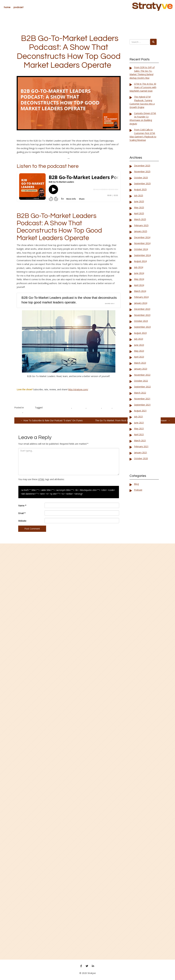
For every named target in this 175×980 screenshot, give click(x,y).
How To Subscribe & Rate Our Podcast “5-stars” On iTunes (52, 420)
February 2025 (141, 225)
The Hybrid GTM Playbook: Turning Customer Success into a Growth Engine (142, 102)
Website (22, 521)
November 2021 (142, 399)
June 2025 (139, 201)
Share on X (110, 303)
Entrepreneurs (94, 407)
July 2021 (139, 417)
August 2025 (140, 189)
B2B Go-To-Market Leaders (57, 407)
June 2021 (139, 423)
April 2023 (139, 357)
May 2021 (139, 429)
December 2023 (142, 309)
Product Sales (31, 412)
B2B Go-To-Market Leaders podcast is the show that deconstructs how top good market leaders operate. (69, 300)
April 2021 (139, 434)
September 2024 (142, 255)
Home (7, 7)
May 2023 (139, 351)
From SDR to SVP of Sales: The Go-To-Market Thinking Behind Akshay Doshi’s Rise (142, 73)
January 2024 (141, 303)
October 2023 (141, 321)
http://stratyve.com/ (78, 389)
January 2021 (141, 452)
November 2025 (142, 171)
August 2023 (140, 333)
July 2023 (139, 339)
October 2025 (141, 178)
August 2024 (140, 261)
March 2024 (140, 291)
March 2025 (140, 219)
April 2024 (139, 285)
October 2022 (141, 381)
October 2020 (141, 458)
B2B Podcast (79, 407)
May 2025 (139, 207)
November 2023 (142, 315)
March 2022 (140, 393)
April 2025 (139, 213)
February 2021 (141, 446)
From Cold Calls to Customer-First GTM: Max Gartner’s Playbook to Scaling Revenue (143, 135)
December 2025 (142, 166)
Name (22, 506)
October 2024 (141, 249)
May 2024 (139, 279)
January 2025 (141, 231)
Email (22, 513)
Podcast (19, 7)
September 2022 (142, 387)
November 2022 (142, 375)
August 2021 (140, 411)
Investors (107, 407)
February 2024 (141, 297)
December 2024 (142, 237)
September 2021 (142, 405)
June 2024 (139, 273)
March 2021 (140, 440)
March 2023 (140, 363)
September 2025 (142, 183)
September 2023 (142, 327)
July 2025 (139, 195)
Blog (136, 484)
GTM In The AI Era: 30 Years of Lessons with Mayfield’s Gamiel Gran (143, 87)
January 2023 (141, 369)
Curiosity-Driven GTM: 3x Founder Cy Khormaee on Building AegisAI (143, 118)
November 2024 (142, 243)
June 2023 (139, 345)
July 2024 (139, 267)
